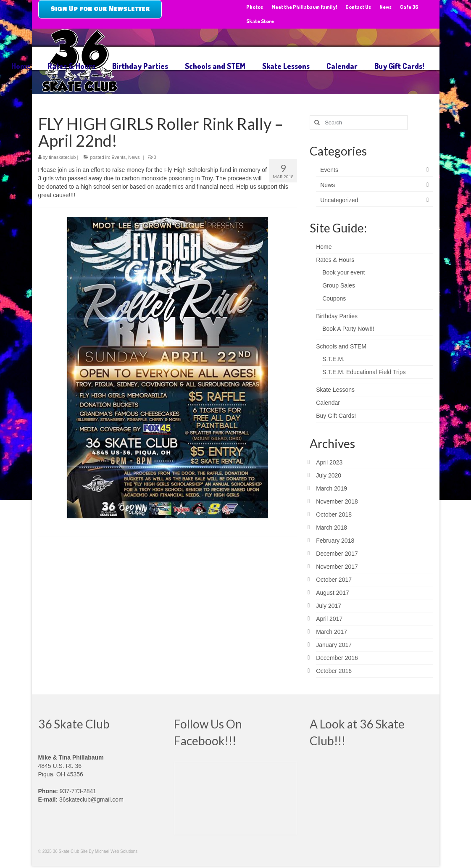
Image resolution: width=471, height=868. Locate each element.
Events (118, 157)
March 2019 (332, 488)
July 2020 (329, 475)
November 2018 (337, 501)
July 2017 (329, 606)
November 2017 (337, 567)
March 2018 (332, 528)
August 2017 (333, 593)
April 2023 (329, 462)
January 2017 (334, 645)
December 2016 (337, 658)
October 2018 (334, 514)
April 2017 (329, 619)
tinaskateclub (62, 157)
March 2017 (332, 632)
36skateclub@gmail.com (91, 799)
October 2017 (334, 580)
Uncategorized (339, 200)
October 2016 (334, 671)
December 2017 (337, 554)
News (134, 157)
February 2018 (335, 541)
